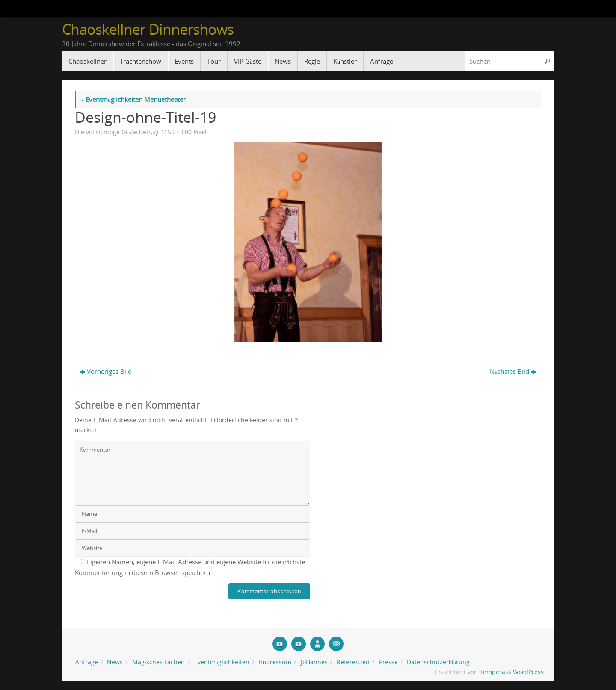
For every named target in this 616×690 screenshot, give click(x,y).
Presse (388, 662)
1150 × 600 (176, 132)
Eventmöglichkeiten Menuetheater (133, 99)
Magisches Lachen (158, 662)
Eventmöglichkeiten (222, 662)
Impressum (275, 662)
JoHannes (314, 662)
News (115, 662)
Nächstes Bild (513, 371)
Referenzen (353, 662)
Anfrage (87, 662)
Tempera (492, 672)
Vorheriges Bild (106, 371)
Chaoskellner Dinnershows (148, 29)
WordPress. (529, 672)
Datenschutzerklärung (438, 662)
